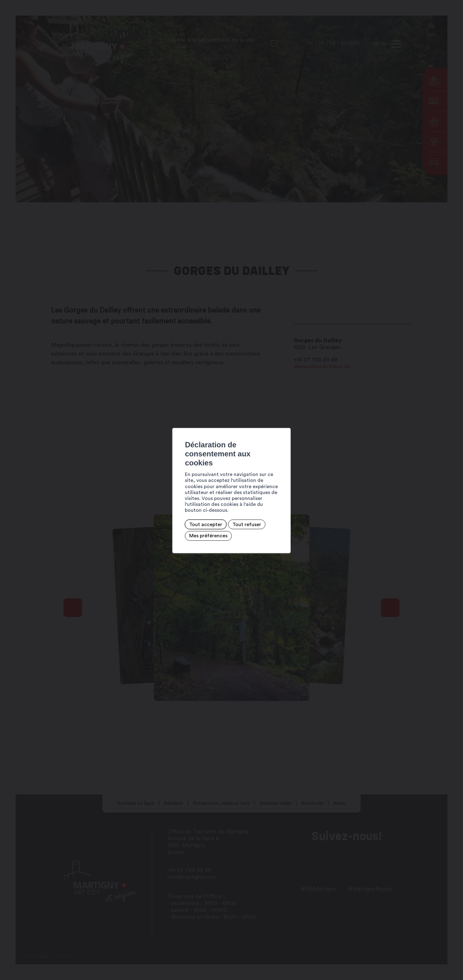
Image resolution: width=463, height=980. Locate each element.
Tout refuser (167, 509)
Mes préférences (210, 509)
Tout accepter (126, 509)
